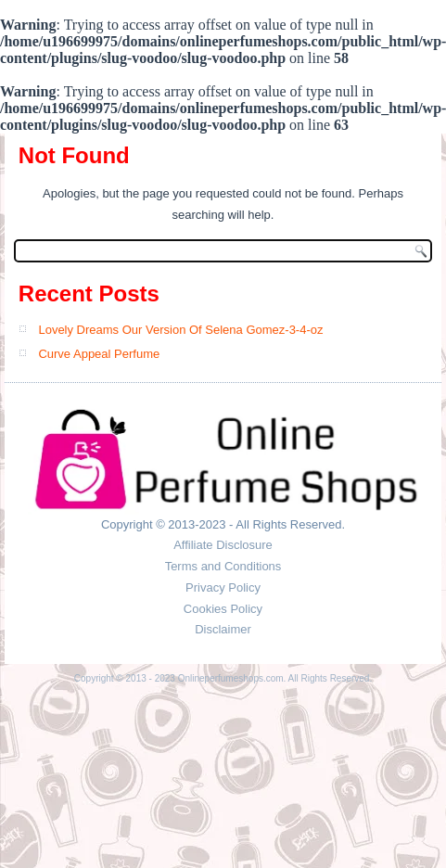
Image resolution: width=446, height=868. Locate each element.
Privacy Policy (223, 587)
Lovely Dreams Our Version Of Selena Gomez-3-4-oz (180, 330)
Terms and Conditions (223, 566)
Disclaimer (223, 629)
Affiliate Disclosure (223, 545)
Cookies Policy (223, 609)
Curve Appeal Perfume (99, 354)
